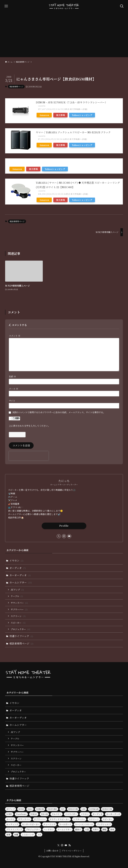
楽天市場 (60, 115)
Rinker (48, 106)
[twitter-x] (59, 536)
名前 (12, 376)
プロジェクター (20, 629)
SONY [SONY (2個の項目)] (9, 814)
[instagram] (64, 536)
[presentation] (29, 456)
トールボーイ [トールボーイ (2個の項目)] (65, 824)
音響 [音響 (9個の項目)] (16, 835)
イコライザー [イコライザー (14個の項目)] (71, 814)
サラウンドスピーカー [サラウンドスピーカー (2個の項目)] (60, 819)
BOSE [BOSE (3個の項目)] (21, 809)
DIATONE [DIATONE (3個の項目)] (52, 809)
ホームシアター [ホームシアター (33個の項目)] (64, 829)
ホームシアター (21, 582)
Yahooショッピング (82, 115)
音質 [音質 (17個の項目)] (8, 835)
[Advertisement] (64, 36)
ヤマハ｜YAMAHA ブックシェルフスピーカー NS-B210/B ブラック (73, 132)
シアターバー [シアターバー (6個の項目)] (79, 819)
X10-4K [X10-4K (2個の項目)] (44, 814)
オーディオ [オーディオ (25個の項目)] (97, 814)
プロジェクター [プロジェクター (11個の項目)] (33, 829)
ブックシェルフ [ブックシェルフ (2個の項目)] (104, 824)
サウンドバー (19, 603)
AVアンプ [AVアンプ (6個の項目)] (11, 809)
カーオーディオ (20, 575)
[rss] (70, 845)
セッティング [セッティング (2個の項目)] (12, 824)
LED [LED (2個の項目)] (84, 809)
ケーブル (17, 596)
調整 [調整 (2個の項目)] (104, 829)
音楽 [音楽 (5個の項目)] (112, 829)
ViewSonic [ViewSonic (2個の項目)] (21, 814)
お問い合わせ (52, 851)
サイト (12, 401)
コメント (15, 336)
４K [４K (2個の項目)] (39, 835)
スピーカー (18, 623)
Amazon (44, 115)
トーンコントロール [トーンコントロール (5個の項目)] (84, 824)
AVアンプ (17, 590)
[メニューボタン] (6, 6)
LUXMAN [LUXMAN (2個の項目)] (94, 809)
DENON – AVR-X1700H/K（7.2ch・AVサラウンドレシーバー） (72, 102)
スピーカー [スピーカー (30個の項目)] (108, 819)
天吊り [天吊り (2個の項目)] (96, 829)
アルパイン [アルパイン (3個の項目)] (56, 814)
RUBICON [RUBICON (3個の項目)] (107, 809)
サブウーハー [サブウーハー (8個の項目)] (40, 819)
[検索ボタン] (122, 6)
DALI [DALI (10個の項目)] (30, 809)
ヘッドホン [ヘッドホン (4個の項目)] (49, 829)
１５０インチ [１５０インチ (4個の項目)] (28, 835)
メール (13, 389)
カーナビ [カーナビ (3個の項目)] (10, 819)
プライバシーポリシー (72, 851)
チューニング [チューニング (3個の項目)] (49, 824)
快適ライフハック (21, 636)
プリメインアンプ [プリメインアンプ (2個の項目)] (14, 829)
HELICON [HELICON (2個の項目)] (73, 809)
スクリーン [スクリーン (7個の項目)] (94, 819)
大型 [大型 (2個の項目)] (87, 829)
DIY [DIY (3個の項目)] (63, 809)
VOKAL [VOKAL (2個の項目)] (34, 814)
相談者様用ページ (16, 87)
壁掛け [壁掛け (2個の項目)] (78, 829)
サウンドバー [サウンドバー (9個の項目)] (24, 819)
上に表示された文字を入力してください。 (29, 426)
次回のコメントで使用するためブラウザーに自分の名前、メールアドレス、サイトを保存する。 (59, 412)
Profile (64, 526)
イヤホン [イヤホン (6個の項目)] (85, 814)
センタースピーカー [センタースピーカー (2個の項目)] (31, 824)
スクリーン (18, 616)
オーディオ (18, 568)
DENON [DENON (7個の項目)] (40, 809)
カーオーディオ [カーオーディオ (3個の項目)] (113, 814)
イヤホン (16, 561)
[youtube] (69, 536)
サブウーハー (19, 609)
